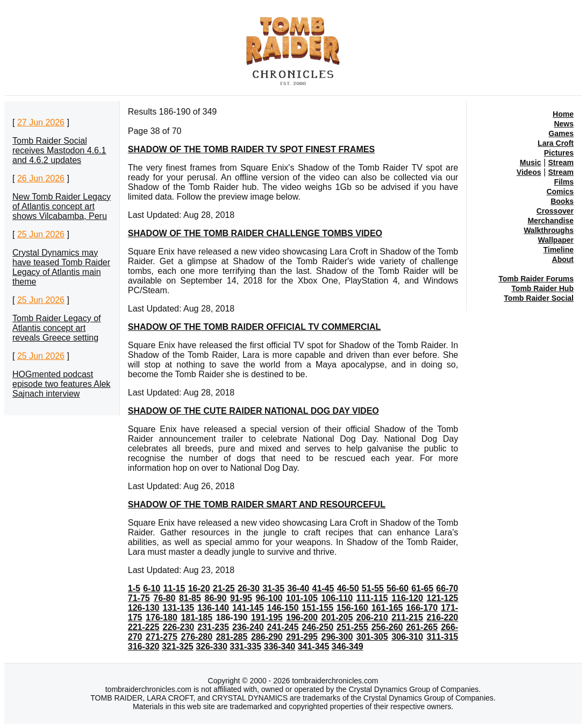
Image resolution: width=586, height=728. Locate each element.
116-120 (407, 598)
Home (563, 114)
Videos (529, 172)
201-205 (337, 617)
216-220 (442, 617)
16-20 (199, 588)
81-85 (190, 598)
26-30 (249, 588)
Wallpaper (556, 240)
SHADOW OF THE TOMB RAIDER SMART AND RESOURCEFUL (257, 504)
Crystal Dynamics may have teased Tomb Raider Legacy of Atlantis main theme (61, 267)
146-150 (283, 608)
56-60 (398, 588)
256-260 (387, 627)
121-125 (443, 598)
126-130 (144, 608)
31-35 (273, 588)
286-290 (267, 637)
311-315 (442, 637)
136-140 (213, 608)
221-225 (144, 627)
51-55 (373, 588)
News (564, 124)
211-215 (407, 617)
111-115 (372, 598)
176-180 (162, 617)
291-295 (302, 637)
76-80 (164, 598)
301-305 (372, 637)
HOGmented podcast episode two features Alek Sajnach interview (61, 384)
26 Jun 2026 (41, 178)
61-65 (422, 588)
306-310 (407, 637)
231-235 (213, 627)
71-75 (139, 598)
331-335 (245, 646)
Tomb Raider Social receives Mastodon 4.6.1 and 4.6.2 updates (59, 150)
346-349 (348, 646)
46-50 (348, 588)
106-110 (337, 598)
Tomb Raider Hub (542, 288)
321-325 (178, 646)
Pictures (559, 153)
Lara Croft (556, 143)
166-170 (422, 608)
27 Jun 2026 (41, 122)
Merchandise (551, 221)
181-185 (196, 617)
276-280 (196, 637)
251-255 (352, 627)
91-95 (241, 598)
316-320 (144, 646)
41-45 (323, 588)
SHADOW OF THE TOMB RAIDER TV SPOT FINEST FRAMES (251, 149)
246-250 (317, 627)
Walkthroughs (549, 230)
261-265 (422, 627)
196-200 (302, 617)
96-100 (269, 598)
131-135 (179, 608)
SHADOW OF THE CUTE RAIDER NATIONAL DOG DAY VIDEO (253, 411)
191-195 (267, 617)
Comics (560, 192)
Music (531, 162)
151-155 (317, 608)
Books (562, 201)
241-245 (283, 627)
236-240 (248, 627)
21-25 (224, 588)
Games (561, 133)
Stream (561, 162)
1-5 (134, 588)
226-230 (179, 627)
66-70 (447, 588)
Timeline (558, 250)
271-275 (162, 637)
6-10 (152, 588)
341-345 (314, 646)
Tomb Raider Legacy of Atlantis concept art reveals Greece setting (57, 328)
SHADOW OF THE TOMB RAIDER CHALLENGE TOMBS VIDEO (255, 233)
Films (564, 182)
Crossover (555, 211)
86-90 (215, 598)
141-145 (248, 608)
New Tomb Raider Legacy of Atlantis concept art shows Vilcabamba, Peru (62, 206)
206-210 (372, 617)
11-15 (174, 588)
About (563, 259)
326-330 (212, 646)
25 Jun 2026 (41, 234)
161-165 (387, 608)
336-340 (279, 646)
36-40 (298, 588)
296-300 (337, 637)
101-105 (302, 598)
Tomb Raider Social (539, 298)
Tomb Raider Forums (536, 279)
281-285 (232, 637)
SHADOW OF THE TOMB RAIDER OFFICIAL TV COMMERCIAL (255, 327)
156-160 (352, 608)
